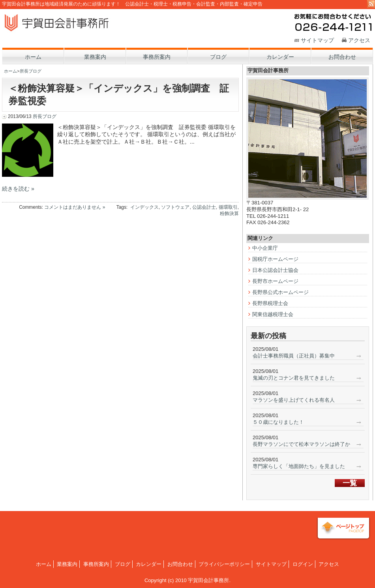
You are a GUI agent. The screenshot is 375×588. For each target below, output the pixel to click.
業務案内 (67, 564)
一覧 (350, 483)
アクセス (359, 40)
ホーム (10, 71)
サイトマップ (317, 40)
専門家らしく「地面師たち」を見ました (299, 466)
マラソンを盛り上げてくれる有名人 (294, 400)
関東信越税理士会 (273, 314)
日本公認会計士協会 (275, 270)
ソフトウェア (175, 207)
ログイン (303, 564)
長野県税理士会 (270, 303)
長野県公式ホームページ (280, 292)
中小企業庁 (265, 248)
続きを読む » (18, 189)
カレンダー (149, 564)
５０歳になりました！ (278, 422)
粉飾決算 (229, 213)
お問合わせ (180, 564)
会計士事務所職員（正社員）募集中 (294, 356)
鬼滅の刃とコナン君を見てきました (294, 378)
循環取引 (228, 207)
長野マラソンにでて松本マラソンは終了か (301, 444)
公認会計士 (204, 207)
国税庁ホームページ (275, 259)
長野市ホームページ (275, 281)
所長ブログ (31, 71)
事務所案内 (96, 564)
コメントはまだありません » (75, 207)
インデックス (144, 207)
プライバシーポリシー (224, 564)
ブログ (123, 564)
